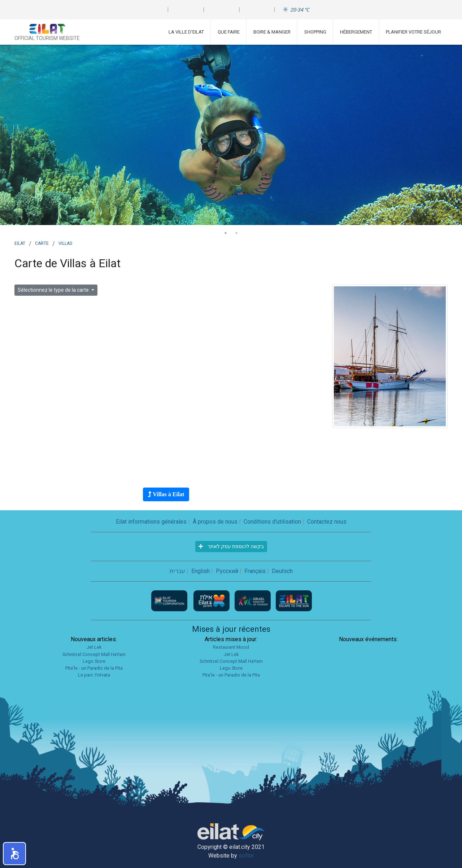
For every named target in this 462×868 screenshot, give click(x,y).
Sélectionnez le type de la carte (54, 290)
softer (246, 856)
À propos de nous (215, 522)
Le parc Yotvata (94, 675)
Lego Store (94, 661)
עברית (177, 571)
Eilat (20, 243)
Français (255, 571)
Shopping (315, 32)
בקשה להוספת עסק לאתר (231, 546)
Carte (42, 243)
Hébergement (356, 32)
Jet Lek (94, 647)
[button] (14, 854)
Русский (227, 571)
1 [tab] (226, 233)
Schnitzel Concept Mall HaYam (94, 654)
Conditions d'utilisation (272, 522)
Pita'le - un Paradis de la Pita (94, 668)
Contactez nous (327, 522)
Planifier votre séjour (413, 32)
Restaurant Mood (231, 647)
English (201, 571)
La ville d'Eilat (186, 32)
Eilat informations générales (151, 522)
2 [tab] (236, 233)
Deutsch (282, 571)
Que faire (229, 32)
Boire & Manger (272, 32)
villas (65, 243)
